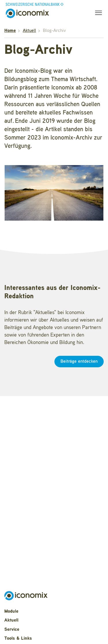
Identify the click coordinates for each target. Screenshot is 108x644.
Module (11, 611)
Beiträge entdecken (79, 362)
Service (12, 630)
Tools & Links (18, 639)
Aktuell (29, 31)
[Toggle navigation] (97, 14)
